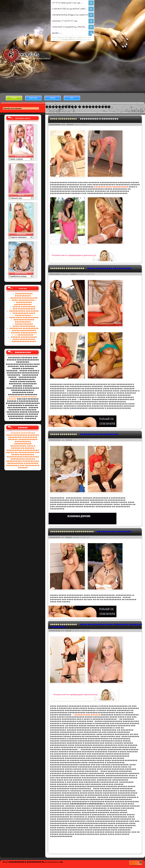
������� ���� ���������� (111, 187)
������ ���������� (24, 333)
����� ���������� (24, 330)
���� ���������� (24, 326)
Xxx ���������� (24, 335)
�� (52, 862)
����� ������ (24, 324)
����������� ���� (24, 341)
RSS (72, 98)
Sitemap (53, 98)
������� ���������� (24, 298)
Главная (14, 98)
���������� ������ (87, 715)
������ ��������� (23, 433)
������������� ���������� (72, 531)
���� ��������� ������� (23, 435)
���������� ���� (24, 313)
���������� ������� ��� (23, 461)
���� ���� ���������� (24, 317)
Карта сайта (33, 98)
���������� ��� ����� (24, 311)
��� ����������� (24, 309)
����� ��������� (24, 307)
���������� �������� (114, 531)
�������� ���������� (24, 328)
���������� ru (24, 315)
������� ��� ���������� (99, 434)
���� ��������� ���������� (109, 268)
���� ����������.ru (24, 300)
